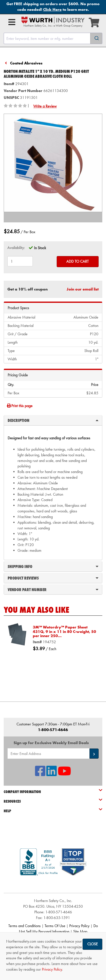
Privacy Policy (79, 926)
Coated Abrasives (26, 63)
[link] (53, 884)
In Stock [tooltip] (40, 248)
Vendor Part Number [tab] (53, 589)
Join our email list (83, 289)
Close (93, 944)
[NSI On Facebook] (40, 774)
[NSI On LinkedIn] (52, 774)
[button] (94, 754)
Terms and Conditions (25, 926)
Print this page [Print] (19, 406)
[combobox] (53, 38)
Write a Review (45, 106)
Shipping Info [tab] (53, 566)
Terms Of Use (55, 926)
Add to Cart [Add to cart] (78, 261)
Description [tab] (53, 420)
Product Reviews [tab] (53, 578)
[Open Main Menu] (12, 22)
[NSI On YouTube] (64, 774)
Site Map (80, 931)
